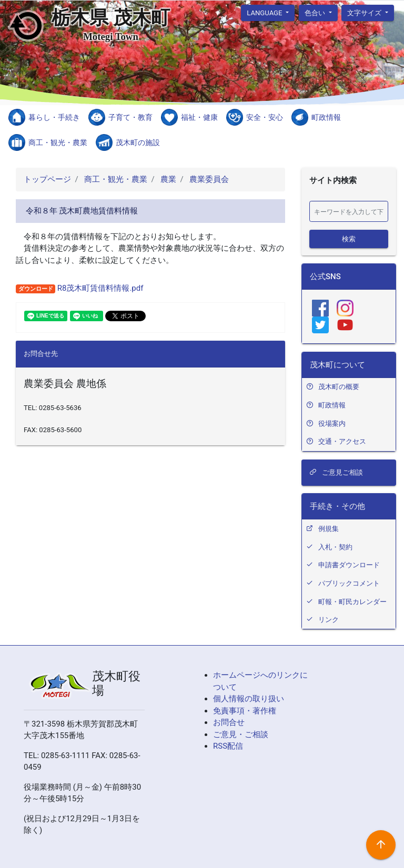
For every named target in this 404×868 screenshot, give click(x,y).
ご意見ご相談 (336, 472)
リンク (329, 620)
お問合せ (229, 722)
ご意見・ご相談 (241, 734)
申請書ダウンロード (349, 565)
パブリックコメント (349, 583)
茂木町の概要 (339, 387)
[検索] (349, 211)
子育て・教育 (130, 117)
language (265, 12)
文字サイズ (365, 12)
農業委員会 (208, 179)
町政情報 (326, 117)
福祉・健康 (199, 117)
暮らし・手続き (54, 117)
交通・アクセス (342, 441)
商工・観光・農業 (58, 142)
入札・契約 (335, 547)
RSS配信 (228, 746)
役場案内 (332, 423)
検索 (349, 238)
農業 (167, 179)
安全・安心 (265, 117)
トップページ (47, 179)
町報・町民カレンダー (352, 602)
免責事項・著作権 (245, 711)
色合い (316, 12)
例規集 (329, 529)
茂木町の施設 (138, 142)
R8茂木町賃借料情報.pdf (99, 288)
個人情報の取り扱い (249, 699)
